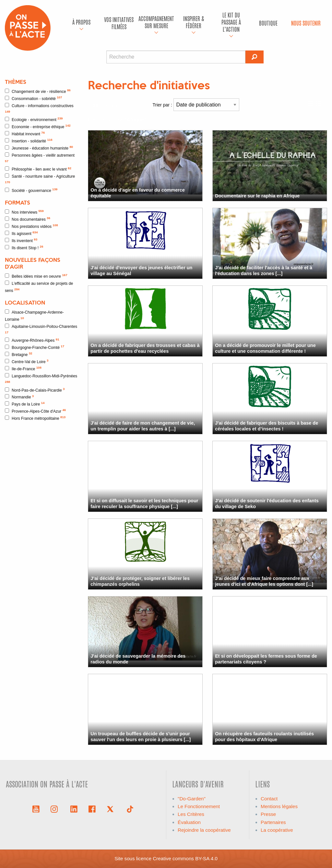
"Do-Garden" (192, 799)
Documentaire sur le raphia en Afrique (257, 196)
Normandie (19, 397)
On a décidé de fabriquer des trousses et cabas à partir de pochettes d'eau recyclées (145, 348)
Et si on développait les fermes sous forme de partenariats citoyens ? (266, 659)
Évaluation (189, 822)
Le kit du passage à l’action (231, 22)
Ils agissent (21, 233)
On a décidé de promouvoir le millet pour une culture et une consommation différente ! (265, 348)
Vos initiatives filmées (119, 23)
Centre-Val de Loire (27, 361)
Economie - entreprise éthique (38, 126)
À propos (81, 22)
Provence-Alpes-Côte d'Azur (35, 411)
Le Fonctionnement (199, 806)
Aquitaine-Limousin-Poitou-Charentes (41, 329)
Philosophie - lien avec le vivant (38, 169)
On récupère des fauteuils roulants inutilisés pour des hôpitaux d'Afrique (264, 736)
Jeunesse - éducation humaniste (39, 148)
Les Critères (191, 814)
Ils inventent (21, 240)
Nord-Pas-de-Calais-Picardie (35, 390)
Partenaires (273, 822)
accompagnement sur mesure (156, 22)
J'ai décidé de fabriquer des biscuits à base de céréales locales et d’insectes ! (267, 426)
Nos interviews (24, 212)
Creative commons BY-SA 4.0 (185, 858)
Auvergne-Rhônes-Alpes (32, 340)
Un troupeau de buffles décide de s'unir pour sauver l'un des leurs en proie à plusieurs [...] (141, 736)
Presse (268, 814)
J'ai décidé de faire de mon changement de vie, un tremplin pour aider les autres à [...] (143, 426)
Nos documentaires (28, 219)
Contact (269, 799)
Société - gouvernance (31, 190)
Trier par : (196, 105)
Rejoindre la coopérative (204, 830)
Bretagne (19, 354)
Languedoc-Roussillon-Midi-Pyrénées (41, 378)
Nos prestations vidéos (31, 226)
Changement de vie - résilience (38, 91)
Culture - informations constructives (39, 108)
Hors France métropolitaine (35, 418)
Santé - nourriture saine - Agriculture (40, 179)
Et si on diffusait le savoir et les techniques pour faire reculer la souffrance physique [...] (144, 503)
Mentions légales (279, 806)
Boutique (268, 23)
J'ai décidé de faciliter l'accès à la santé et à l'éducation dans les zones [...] (264, 270)
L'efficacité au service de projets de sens (39, 287)
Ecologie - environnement (34, 119)
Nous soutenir (306, 23)
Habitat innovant (25, 134)
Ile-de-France (23, 368)
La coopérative (277, 830)
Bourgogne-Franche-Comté (35, 347)
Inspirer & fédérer (194, 22)
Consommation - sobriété (33, 98)
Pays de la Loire (25, 404)
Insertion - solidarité (29, 141)
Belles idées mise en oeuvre (36, 276)
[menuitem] (82, 23)
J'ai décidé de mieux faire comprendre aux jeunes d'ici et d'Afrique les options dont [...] (264, 581)
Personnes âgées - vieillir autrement (40, 158)
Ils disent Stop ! (24, 247)
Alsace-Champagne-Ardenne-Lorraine (34, 316)
